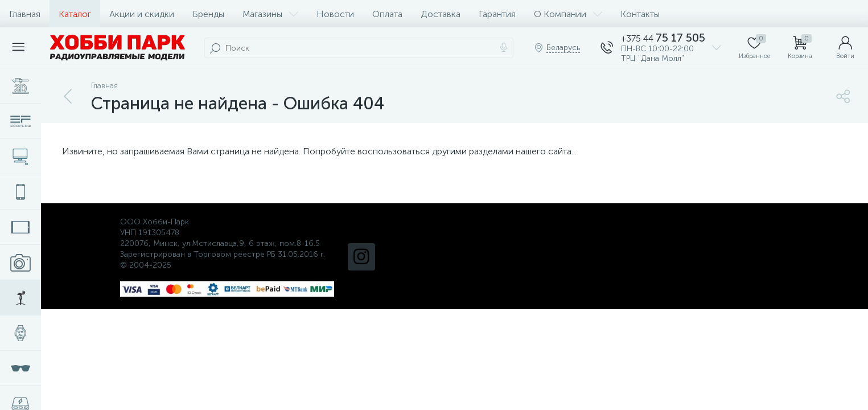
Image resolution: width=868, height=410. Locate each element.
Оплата (387, 14)
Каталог (75, 14)
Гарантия (497, 14)
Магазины (270, 14)
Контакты (640, 14)
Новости (335, 14)
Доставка (441, 14)
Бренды (208, 14)
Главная (25, 14)
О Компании (568, 14)
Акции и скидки (142, 14)
